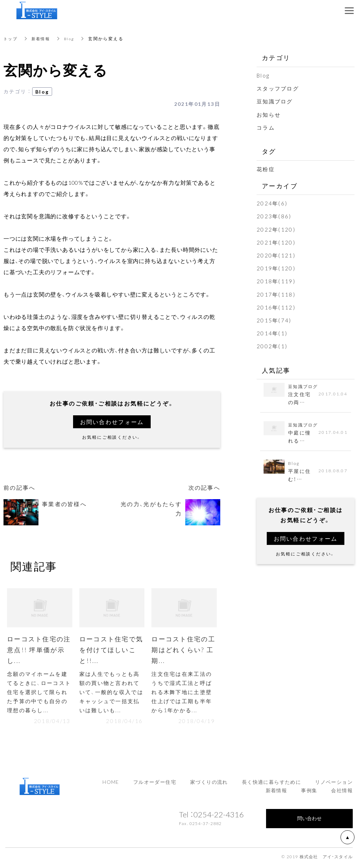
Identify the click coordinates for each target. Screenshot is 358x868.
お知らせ (270, 114)
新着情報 (43, 38)
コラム (266, 127)
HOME (111, 785)
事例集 (309, 793)
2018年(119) (276, 281)
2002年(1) (272, 346)
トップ (11, 38)
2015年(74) (274, 320)
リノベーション (334, 785)
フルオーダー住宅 (155, 785)
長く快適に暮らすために (271, 785)
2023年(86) (274, 216)
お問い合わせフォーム (112, 422)
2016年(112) (276, 307)
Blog (73, 38)
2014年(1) (272, 333)
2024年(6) (272, 203)
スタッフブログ (279, 88)
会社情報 (342, 793)
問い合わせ (309, 821)
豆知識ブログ (276, 101)
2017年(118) (276, 294)
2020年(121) (276, 255)
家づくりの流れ (209, 785)
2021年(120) (276, 242)
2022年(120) (276, 229)
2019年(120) (276, 268)
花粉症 (266, 169)
